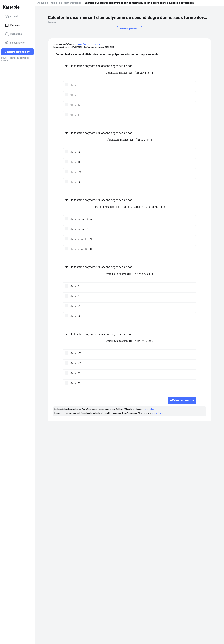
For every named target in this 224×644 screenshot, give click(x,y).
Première (55, 3)
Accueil (12, 17)
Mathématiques (72, 3)
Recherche (13, 34)
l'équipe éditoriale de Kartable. (89, 44)
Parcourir (13, 25)
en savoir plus (148, 409)
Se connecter (15, 43)
